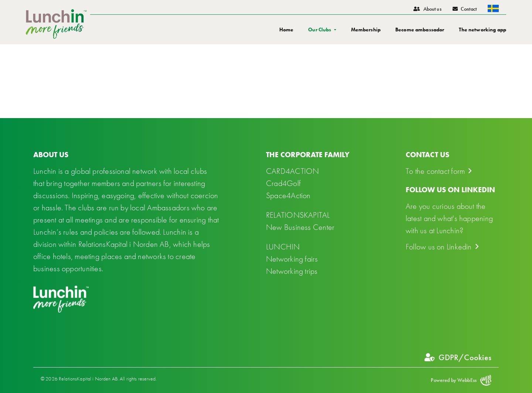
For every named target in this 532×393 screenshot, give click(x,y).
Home (287, 30)
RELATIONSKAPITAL (298, 215)
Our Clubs (320, 30)
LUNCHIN (283, 247)
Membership (366, 30)
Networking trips (292, 271)
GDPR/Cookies (458, 357)
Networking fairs (292, 259)
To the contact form (435, 171)
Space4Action (288, 195)
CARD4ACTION (292, 171)
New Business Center (300, 227)
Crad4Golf (283, 183)
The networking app (482, 30)
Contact (465, 9)
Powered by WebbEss (461, 380)
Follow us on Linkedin (439, 247)
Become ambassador (420, 30)
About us (427, 9)
